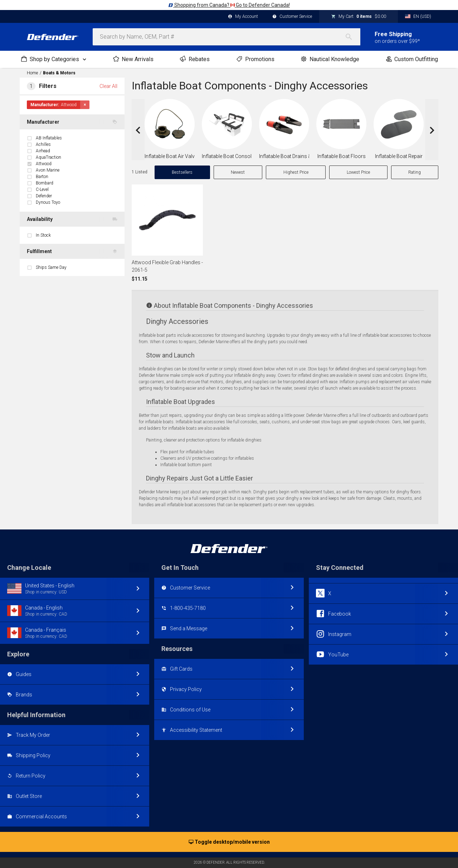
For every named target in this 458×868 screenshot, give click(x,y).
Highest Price (296, 172)
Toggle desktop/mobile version (229, 842)
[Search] (352, 37)
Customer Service (292, 17)
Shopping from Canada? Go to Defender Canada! (229, 5)
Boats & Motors (59, 73)
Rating (415, 172)
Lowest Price (358, 172)
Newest (238, 172)
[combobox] (226, 37)
